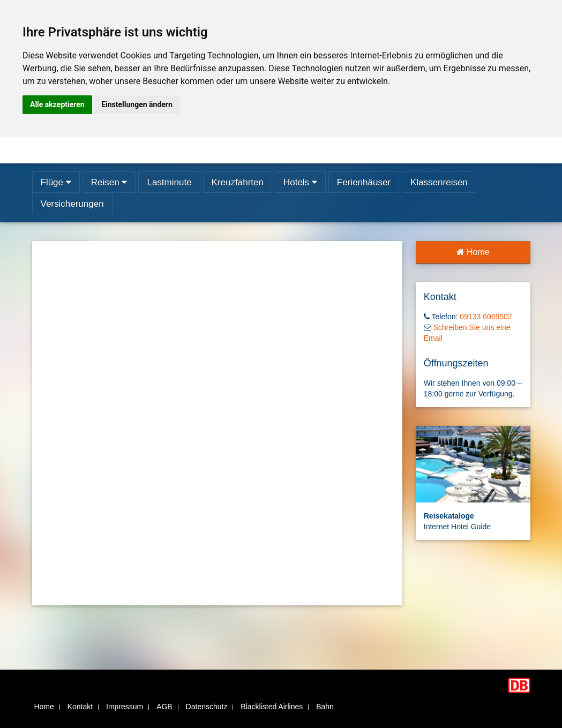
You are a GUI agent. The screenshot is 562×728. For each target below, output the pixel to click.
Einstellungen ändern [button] (137, 104)
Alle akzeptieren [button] (57, 104)
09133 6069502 (486, 317)
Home (473, 252)
